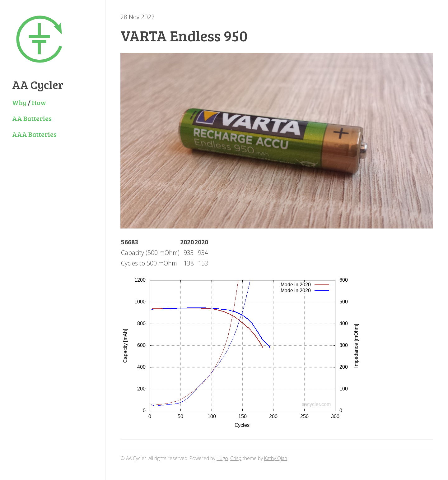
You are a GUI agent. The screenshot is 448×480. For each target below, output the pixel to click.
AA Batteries (32, 118)
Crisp (236, 458)
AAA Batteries (34, 134)
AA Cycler (38, 84)
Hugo (222, 458)
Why (19, 102)
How (39, 102)
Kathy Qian (276, 458)
